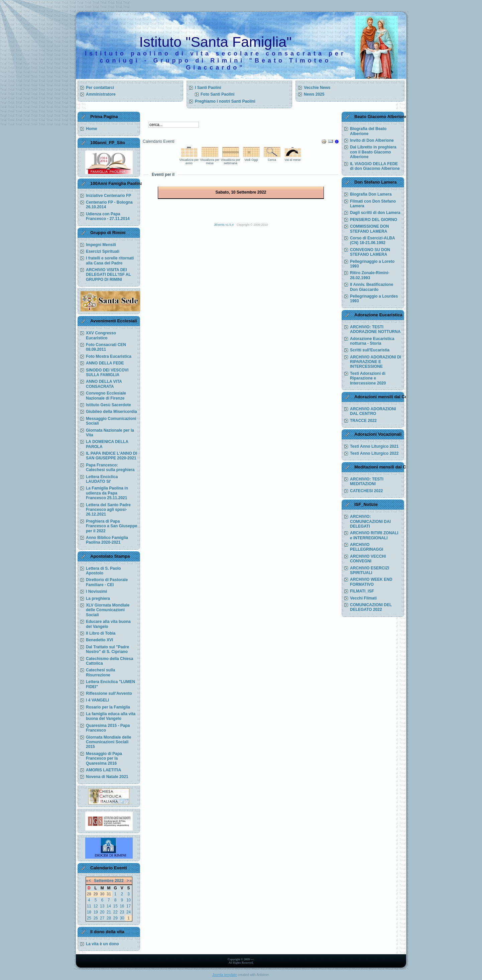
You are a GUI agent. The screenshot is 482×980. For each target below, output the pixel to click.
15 (115, 906)
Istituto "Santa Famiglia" (216, 42)
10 (129, 900)
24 (129, 912)
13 (102, 906)
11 (89, 906)
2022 (119, 881)
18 (89, 912)
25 (89, 918)
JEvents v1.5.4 (224, 225)
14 (109, 906)
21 (109, 912)
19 (95, 912)
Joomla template (224, 975)
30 (122, 918)
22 (115, 912)
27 (102, 918)
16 (122, 906)
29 (115, 918)
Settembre (104, 881)
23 (122, 912)
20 (102, 912)
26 (95, 918)
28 (109, 918)
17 (129, 906)
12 (95, 906)
